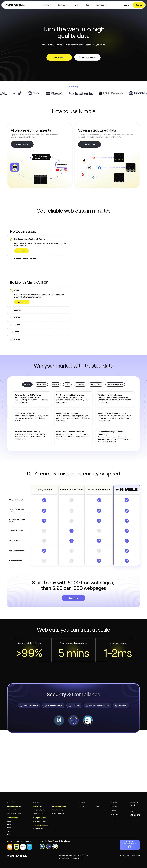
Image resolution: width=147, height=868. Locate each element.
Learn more (22, 144)
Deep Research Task (39, 821)
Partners (114, 819)
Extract (10, 824)
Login (126, 5)
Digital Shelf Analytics (40, 813)
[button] (47, 5)
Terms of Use (136, 855)
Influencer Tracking (58, 813)
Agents (10, 831)
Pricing (77, 5)
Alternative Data (38, 829)
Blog (97, 806)
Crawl (9, 828)
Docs (88, 5)
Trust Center (115, 815)
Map (9, 834)
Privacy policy (125, 855)
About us (114, 806)
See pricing (73, 598)
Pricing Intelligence (39, 810)
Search (10, 821)
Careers (113, 810)
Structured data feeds (14, 813)
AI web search (12, 810)
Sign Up (139, 5)
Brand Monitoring (58, 810)
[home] (15, 5)
